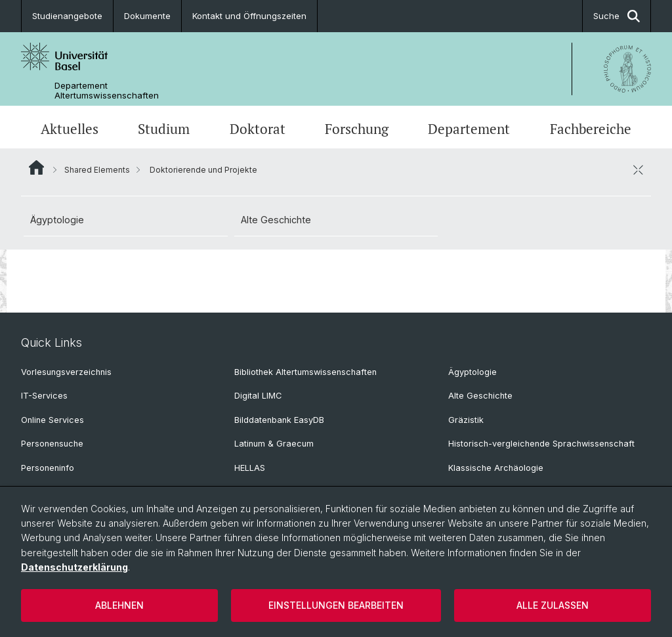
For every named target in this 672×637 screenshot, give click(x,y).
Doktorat (258, 129)
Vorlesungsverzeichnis (66, 372)
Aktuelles (70, 129)
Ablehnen (119, 605)
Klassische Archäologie (496, 468)
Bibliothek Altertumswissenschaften (305, 372)
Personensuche (52, 444)
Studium (164, 129)
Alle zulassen (553, 605)
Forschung (357, 129)
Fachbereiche (591, 129)
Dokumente (147, 16)
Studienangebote (67, 16)
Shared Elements (97, 170)
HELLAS (250, 468)
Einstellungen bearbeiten (336, 605)
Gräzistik (466, 420)
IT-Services (44, 396)
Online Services (52, 420)
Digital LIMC (258, 396)
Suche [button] (617, 16)
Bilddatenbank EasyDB (279, 420)
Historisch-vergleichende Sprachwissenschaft (541, 444)
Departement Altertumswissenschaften (107, 91)
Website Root (36, 167)
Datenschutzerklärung (74, 567)
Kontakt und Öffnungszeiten (249, 16)
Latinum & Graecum (274, 444)
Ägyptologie (57, 220)
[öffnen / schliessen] (638, 169)
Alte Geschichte (276, 220)
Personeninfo (48, 468)
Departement (469, 129)
